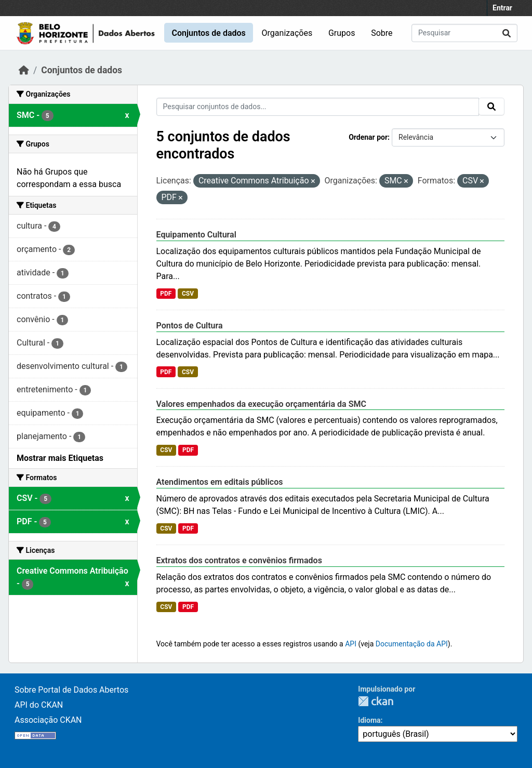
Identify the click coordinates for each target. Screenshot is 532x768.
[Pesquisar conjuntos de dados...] (464, 33)
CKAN (376, 701)
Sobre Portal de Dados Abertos (71, 690)
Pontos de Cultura (190, 326)
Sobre (382, 33)
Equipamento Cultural (196, 235)
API (351, 644)
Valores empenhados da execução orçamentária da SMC (261, 404)
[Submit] (507, 33)
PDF (166, 294)
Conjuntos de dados (208, 33)
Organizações (287, 33)
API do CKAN (39, 705)
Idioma (369, 720)
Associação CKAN (48, 720)
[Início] (24, 70)
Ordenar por (368, 137)
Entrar (502, 8)
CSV (188, 294)
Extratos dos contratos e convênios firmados (239, 560)
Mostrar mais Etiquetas (60, 458)
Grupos (342, 33)
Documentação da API (412, 644)
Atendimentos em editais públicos (220, 482)
